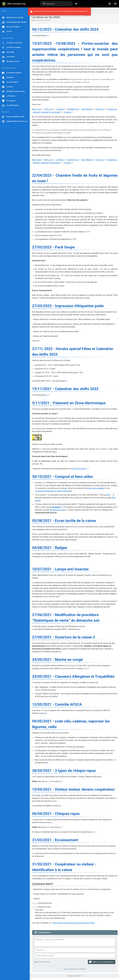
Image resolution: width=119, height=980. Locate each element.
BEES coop (37, 109)
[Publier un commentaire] (102, 962)
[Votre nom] (75, 950)
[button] (110, 4)
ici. (66, 381)
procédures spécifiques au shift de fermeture (53, 491)
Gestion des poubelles (95, 488)
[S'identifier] (115, 4)
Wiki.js (79, 976)
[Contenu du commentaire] (76, 942)
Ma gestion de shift (58, 510)
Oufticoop (99, 109)
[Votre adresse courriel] (75, 956)
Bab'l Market (87, 109)
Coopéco (67, 112)
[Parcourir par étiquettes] (76, 4)
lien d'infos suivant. (78, 469)
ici (46, 35)
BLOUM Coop (73, 109)
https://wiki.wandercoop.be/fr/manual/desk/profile (74, 923)
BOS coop (48, 109)
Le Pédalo (60, 109)
